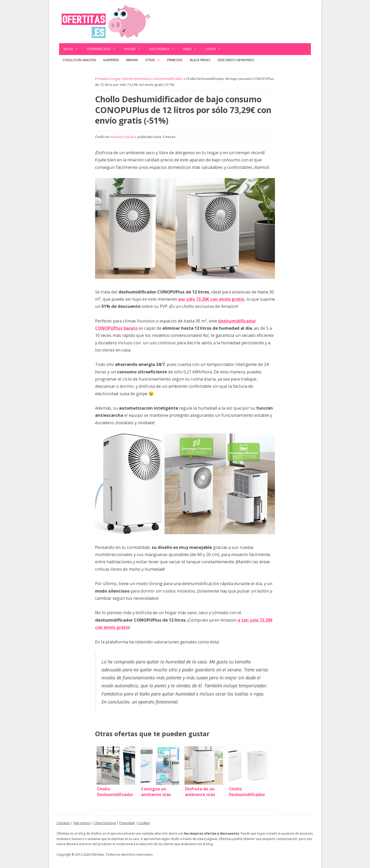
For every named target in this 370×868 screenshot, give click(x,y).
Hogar (135, 49)
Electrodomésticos (138, 79)
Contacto (63, 823)
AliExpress (111, 60)
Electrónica (164, 49)
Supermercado (104, 49)
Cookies (144, 823)
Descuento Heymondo (236, 60)
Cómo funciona (105, 823)
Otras (154, 60)
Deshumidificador (169, 79)
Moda (73, 49)
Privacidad (127, 823)
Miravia (132, 60)
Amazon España (123, 137)
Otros (215, 49)
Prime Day (175, 60)
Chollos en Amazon (79, 60)
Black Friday (200, 60)
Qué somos (82, 823)
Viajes (192, 49)
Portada (101, 79)
